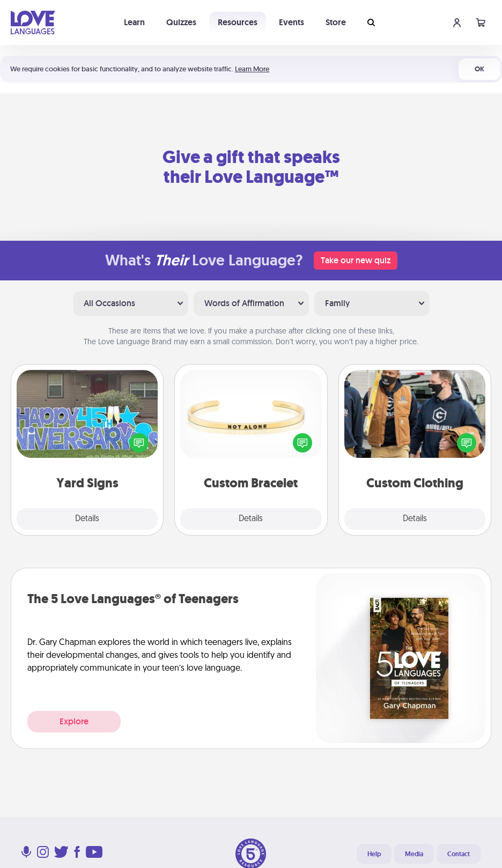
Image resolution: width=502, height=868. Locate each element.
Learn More (252, 69)
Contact (459, 854)
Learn (134, 22)
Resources (238, 22)
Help (374, 854)
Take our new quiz (356, 260)
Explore (74, 721)
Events (291, 22)
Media (414, 854)
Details (87, 519)
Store (336, 22)
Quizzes (181, 22)
